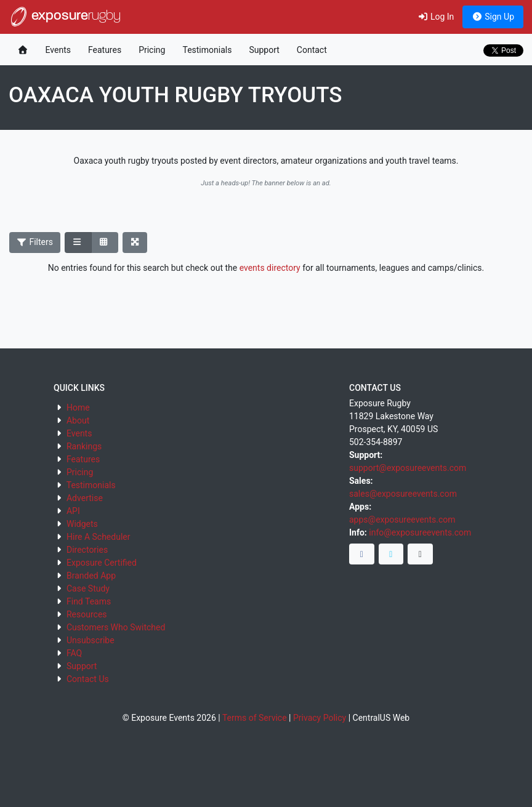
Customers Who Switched (116, 627)
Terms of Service (255, 718)
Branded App (91, 576)
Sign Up (493, 17)
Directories (87, 550)
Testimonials (207, 50)
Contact (312, 50)
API (73, 511)
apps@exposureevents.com (402, 520)
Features (105, 50)
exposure (65, 17)
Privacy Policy (320, 718)
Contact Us (88, 679)
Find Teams (89, 601)
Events (58, 50)
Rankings (84, 446)
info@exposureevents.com (420, 532)
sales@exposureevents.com (403, 494)
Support (264, 50)
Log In (436, 17)
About (78, 420)
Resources (87, 614)
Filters (35, 242)
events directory (270, 268)
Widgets (82, 524)
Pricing (152, 50)
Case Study (88, 588)
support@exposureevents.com (408, 468)
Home (78, 408)
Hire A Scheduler (98, 537)
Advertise (85, 498)
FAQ (74, 653)
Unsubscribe (91, 640)
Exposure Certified (102, 563)
